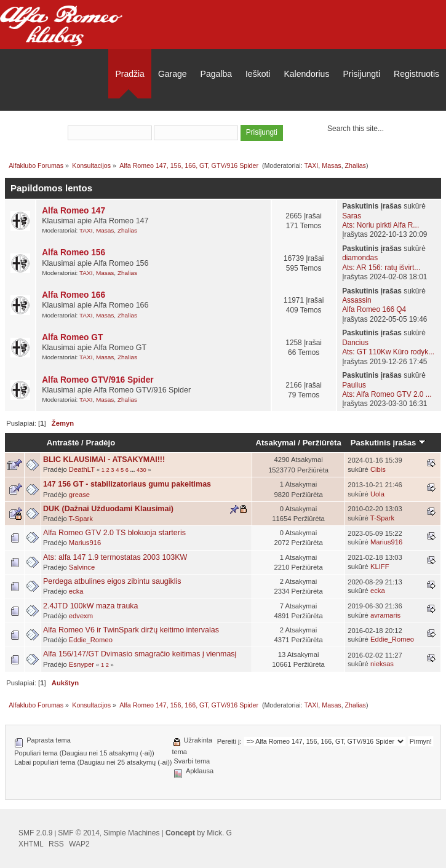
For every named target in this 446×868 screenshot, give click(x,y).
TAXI (311, 165)
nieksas (382, 664)
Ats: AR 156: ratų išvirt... (381, 268)
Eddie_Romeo (91, 640)
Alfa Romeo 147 (74, 211)
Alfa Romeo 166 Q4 (374, 309)
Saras (352, 216)
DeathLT (82, 469)
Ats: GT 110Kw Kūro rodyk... (388, 352)
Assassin (356, 300)
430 (141, 470)
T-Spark (81, 519)
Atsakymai (276, 443)
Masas (331, 165)
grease (79, 495)
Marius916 (85, 543)
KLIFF (380, 567)
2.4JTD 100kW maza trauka (91, 606)
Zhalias (356, 165)
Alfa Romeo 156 (74, 253)
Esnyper (82, 664)
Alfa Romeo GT (72, 337)
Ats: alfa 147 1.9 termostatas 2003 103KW (115, 557)
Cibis (378, 469)
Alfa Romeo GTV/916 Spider (98, 380)
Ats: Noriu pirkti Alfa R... (380, 225)
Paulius (354, 385)
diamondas (360, 258)
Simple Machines (131, 833)
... (133, 470)
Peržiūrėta (322, 443)
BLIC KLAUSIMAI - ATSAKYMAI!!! (104, 460)
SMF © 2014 (79, 833)
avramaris (385, 615)
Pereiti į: (229, 741)
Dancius (355, 343)
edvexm (81, 616)
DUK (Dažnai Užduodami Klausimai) (108, 509)
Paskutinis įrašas (388, 443)
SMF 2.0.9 (35, 833)
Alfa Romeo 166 (74, 295)
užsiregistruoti (257, 116)
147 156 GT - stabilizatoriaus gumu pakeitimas (127, 484)
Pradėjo (100, 443)
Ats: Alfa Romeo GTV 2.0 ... (387, 394)
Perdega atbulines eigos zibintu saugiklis (112, 581)
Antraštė (63, 443)
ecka (76, 591)
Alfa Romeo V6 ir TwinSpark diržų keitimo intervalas (131, 630)
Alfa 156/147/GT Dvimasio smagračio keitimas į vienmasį (140, 654)
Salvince (82, 567)
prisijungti (198, 116)
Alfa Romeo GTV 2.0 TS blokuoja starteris (114, 533)
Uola (377, 494)
